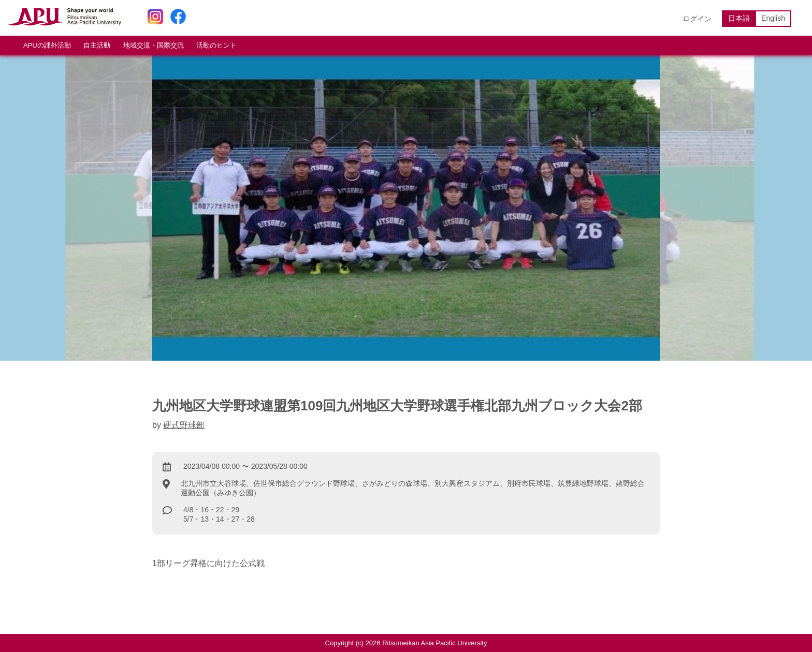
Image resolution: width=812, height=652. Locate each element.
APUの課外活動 (47, 45)
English (773, 18)
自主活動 (97, 45)
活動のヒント (216, 45)
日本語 (739, 18)
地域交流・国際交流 (154, 45)
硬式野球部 (184, 425)
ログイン (697, 19)
